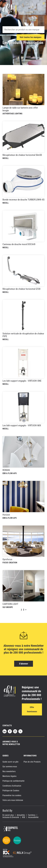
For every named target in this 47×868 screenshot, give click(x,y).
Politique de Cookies (11, 791)
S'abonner (24, 664)
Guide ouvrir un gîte (10, 762)
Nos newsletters (9, 771)
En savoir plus (8, 815)
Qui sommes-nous (10, 767)
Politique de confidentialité (13, 781)
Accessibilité (33, 817)
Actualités (21, 815)
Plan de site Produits (32, 762)
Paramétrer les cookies (12, 795)
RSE (24, 817)
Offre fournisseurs (32, 709)
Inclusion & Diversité (11, 817)
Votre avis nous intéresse (13, 800)
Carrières (32, 815)
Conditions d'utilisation (12, 786)
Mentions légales (9, 776)
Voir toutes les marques (31, 37)
